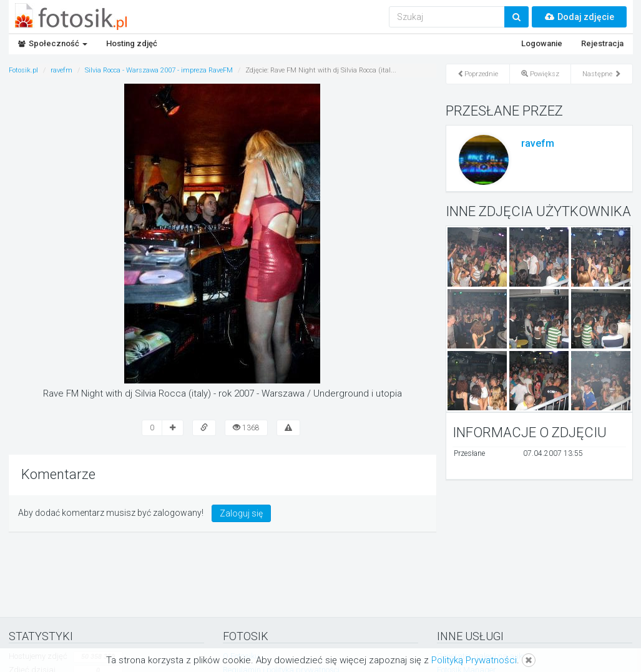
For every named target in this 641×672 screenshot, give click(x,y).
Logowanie (542, 43)
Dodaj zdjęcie (579, 17)
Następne (602, 74)
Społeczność (53, 43)
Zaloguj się (241, 513)
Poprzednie (478, 74)
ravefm (538, 143)
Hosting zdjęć (132, 43)
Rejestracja (602, 43)
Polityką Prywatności (474, 660)
